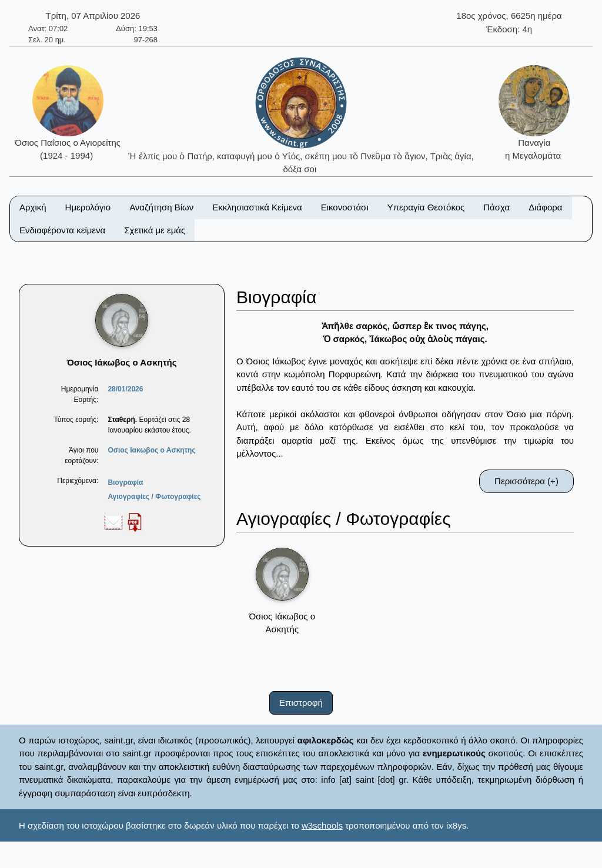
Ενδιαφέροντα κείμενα (62, 230)
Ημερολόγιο (88, 207)
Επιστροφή (301, 703)
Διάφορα (545, 207)
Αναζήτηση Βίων (161, 207)
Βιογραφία (125, 482)
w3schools (322, 825)
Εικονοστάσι (345, 207)
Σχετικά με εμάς (155, 230)
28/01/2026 (125, 389)
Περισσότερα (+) (526, 481)
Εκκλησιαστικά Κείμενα (257, 207)
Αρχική (33, 207)
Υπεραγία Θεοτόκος (426, 207)
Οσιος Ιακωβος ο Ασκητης (151, 450)
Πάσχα (496, 207)
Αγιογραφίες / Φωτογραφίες (154, 497)
